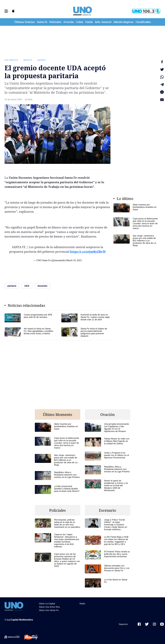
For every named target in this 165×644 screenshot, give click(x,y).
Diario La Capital (47, 604)
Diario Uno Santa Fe (49, 610)
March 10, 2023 (74, 260)
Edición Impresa (123, 22)
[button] (6, 11)
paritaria (42, 60)
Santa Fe (42, 22)
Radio (82, 604)
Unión (89, 22)
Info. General (103, 22)
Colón (80, 22)
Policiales (55, 22)
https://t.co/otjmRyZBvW (88, 252)
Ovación (69, 22)
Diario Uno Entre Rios (49, 607)
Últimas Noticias (25, 22)
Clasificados (143, 22)
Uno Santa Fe (11, 60)
